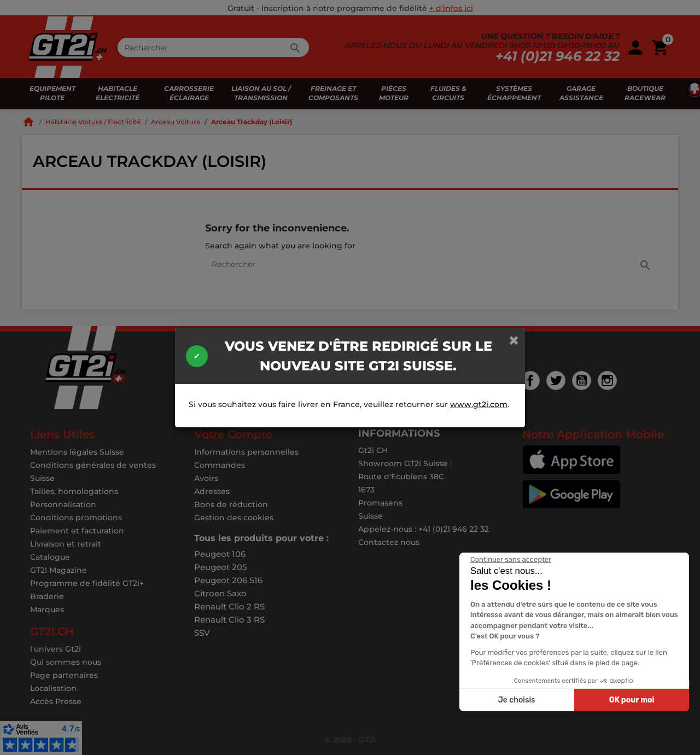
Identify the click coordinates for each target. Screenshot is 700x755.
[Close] (514, 340)
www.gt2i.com (479, 404)
